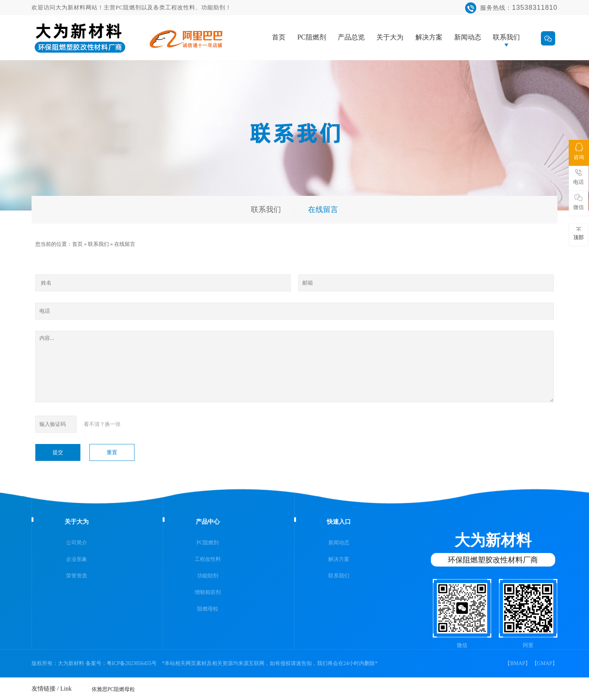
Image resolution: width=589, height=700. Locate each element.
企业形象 (77, 559)
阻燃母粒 (208, 609)
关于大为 (390, 37)
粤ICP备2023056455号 (132, 663)
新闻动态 (468, 37)
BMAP (518, 663)
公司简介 (77, 543)
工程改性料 (208, 559)
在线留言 (125, 244)
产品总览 (351, 37)
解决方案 (429, 37)
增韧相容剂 (208, 592)
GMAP (545, 663)
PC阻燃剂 (312, 37)
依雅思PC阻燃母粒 (113, 687)
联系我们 (506, 37)
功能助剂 (208, 576)
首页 (279, 37)
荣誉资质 (77, 576)
